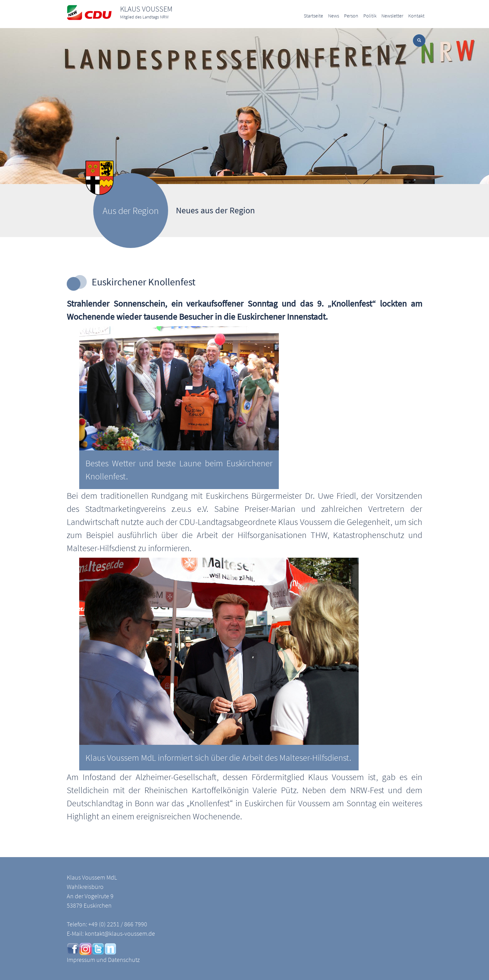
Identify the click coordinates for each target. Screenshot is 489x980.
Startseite (313, 16)
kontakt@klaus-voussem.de (120, 933)
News (334, 16)
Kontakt (416, 16)
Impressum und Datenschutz (103, 960)
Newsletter (392, 16)
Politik (370, 16)
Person (351, 16)
